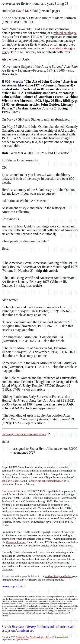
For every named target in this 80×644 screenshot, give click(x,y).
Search (6, 627)
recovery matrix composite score (24, 434)
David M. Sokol (27, 11)
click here (7, 569)
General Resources (10, 613)
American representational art (47, 481)
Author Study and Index (58, 576)
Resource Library (16, 542)
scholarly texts (10, 481)
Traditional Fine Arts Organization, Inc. (32, 637)
